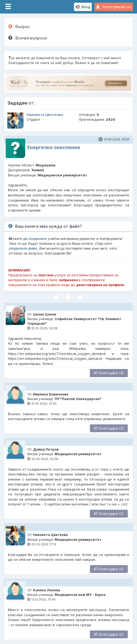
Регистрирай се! (114, 7)
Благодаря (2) (109, 514)
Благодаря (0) (109, 569)
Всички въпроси (27, 38)
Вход (83, 7)
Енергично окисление (54, 147)
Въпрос (19, 27)
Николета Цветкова (45, 115)
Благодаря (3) (109, 373)
